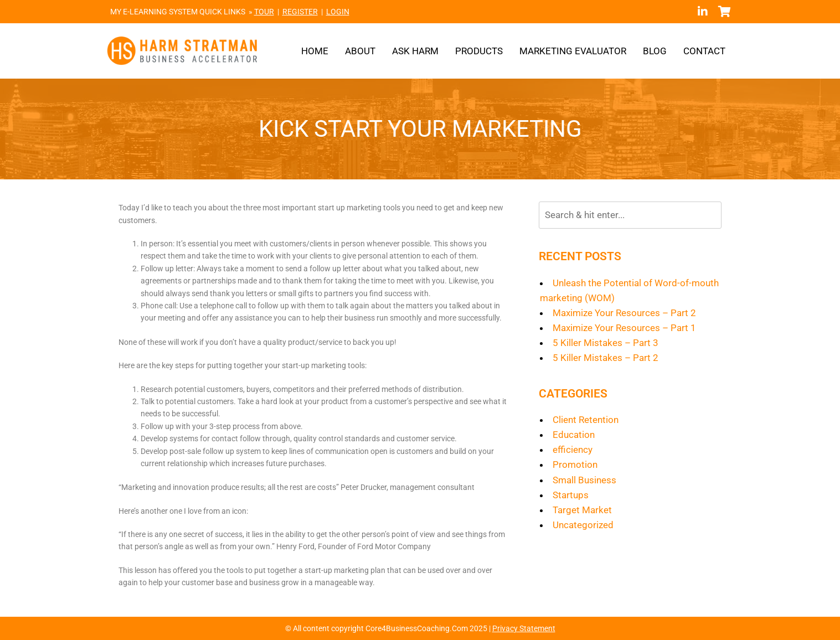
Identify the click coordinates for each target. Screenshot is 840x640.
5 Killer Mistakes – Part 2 (605, 358)
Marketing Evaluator (573, 51)
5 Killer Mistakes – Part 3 (605, 343)
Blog (655, 51)
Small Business (584, 480)
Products (479, 51)
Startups (571, 495)
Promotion (575, 464)
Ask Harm (415, 51)
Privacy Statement (524, 628)
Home (315, 51)
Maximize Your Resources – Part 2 (624, 313)
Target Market (582, 510)
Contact (704, 51)
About (360, 51)
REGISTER (300, 12)
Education (574, 435)
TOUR (264, 12)
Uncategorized (583, 525)
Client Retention (586, 420)
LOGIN (338, 12)
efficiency (573, 450)
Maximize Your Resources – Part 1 (624, 328)
